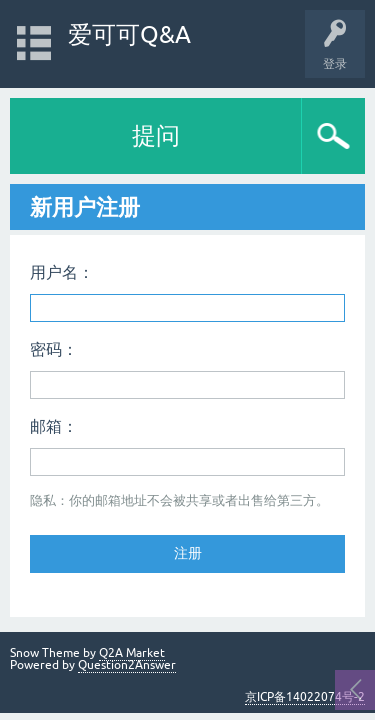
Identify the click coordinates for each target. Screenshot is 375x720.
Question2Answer (127, 665)
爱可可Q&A (129, 34)
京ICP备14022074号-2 (305, 697)
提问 (156, 135)
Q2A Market (132, 653)
